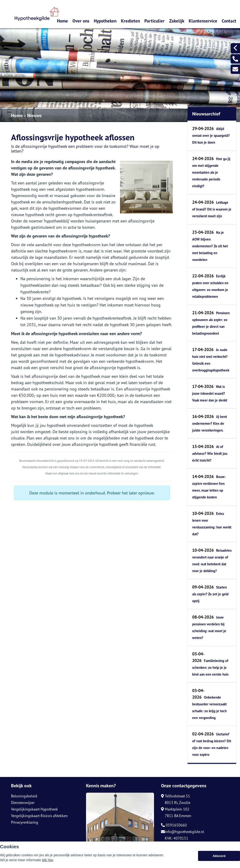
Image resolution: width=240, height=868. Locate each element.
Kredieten (130, 21)
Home (62, 21)
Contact (229, 21)
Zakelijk (177, 21)
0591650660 (174, 825)
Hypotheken (105, 21)
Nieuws (34, 115)
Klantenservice (203, 21)
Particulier (154, 21)
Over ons (81, 21)
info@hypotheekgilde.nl (183, 832)
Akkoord (219, 856)
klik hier (48, 860)
